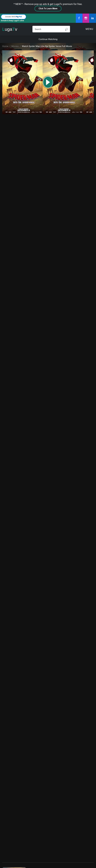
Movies (15, 46)
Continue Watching (48, 39)
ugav (10, 29)
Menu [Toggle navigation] (89, 29)
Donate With (14, 17)
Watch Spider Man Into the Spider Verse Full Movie (47, 46)
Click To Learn (48, 9)
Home (5, 46)
